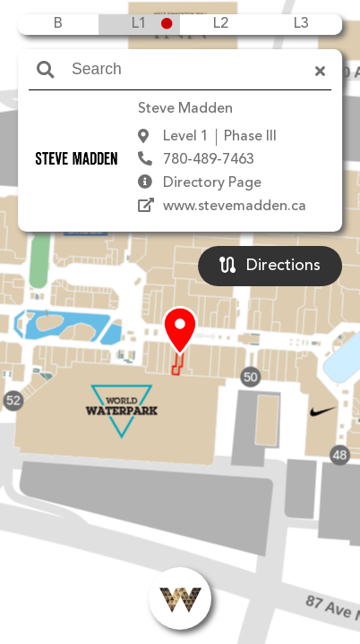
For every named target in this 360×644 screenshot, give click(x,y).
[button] (180, 332)
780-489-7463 (209, 160)
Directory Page (212, 183)
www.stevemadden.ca (235, 207)
